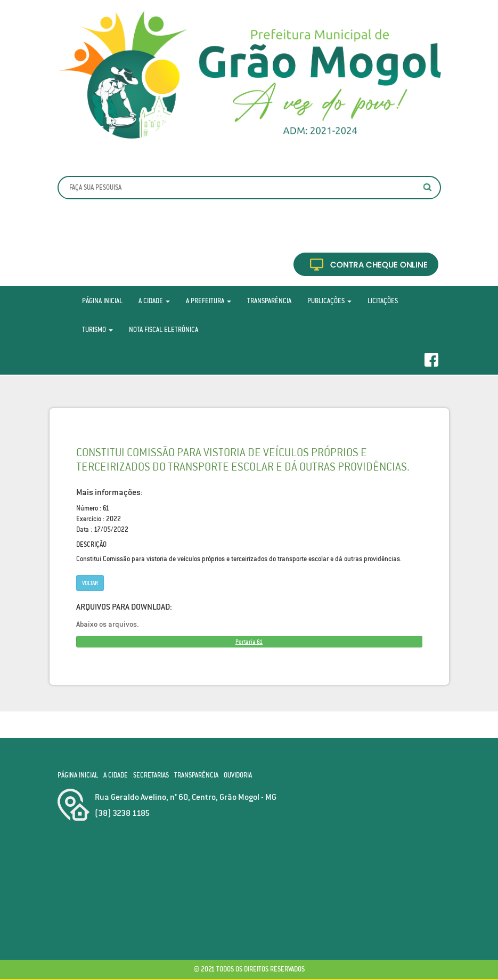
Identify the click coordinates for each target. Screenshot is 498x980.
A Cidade (154, 301)
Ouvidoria (238, 775)
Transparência (269, 301)
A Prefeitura (209, 301)
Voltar (90, 583)
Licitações (383, 301)
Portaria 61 (249, 642)
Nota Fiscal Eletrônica (164, 330)
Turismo (97, 330)
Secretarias (151, 775)
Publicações (329, 301)
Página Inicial (102, 301)
